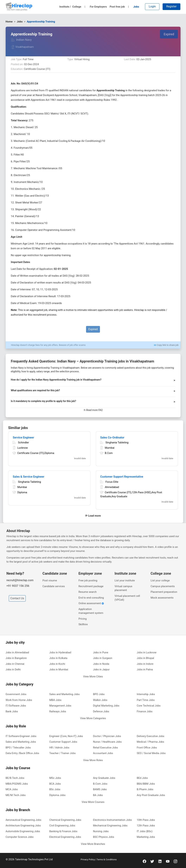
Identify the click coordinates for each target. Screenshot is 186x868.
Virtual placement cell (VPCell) (127, 598)
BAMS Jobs (100, 789)
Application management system (91, 611)
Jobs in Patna (145, 669)
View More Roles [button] (93, 760)
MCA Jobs (12, 789)
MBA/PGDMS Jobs (17, 784)
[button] (93, 381)
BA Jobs (98, 795)
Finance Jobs (145, 711)
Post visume (50, 580)
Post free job (119, 7)
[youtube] (168, 861)
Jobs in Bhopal (145, 658)
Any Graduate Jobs (104, 778)
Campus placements (163, 586)
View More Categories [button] (93, 718)
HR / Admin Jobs (59, 748)
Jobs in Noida (101, 664)
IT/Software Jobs (16, 706)
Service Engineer (23, 438)
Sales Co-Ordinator (112, 438)
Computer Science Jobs (20, 837)
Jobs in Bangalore (16, 658)
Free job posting (88, 580)
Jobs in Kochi (57, 664)
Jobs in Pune (101, 652)
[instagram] (175, 861)
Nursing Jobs (101, 831)
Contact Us (17, 598)
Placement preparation (164, 592)
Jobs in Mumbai (59, 669)
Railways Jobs (58, 711)
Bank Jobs (12, 711)
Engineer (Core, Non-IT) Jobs (66, 736)
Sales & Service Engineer (29, 477)
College (79, 7)
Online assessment (91, 603)
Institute (65, 7)
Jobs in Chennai (15, 664)
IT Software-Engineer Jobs (21, 736)
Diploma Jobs (57, 795)
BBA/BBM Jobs (146, 784)
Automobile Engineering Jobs (23, 831)
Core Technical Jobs (149, 706)
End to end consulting (91, 598)
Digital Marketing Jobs (106, 706)
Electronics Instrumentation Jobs (113, 820)
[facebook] (144, 861)
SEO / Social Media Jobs (151, 753)
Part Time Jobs (146, 700)
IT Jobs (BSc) (145, 831)
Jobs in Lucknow (147, 652)
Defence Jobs (101, 711)
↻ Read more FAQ (93, 410)
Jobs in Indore (145, 664)
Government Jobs (16, 694)
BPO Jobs (99, 694)
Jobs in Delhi (13, 669)
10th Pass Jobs (146, 820)
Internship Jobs (146, 694)
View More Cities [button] (93, 676)
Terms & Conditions (106, 859)
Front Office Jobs (147, 748)
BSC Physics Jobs (104, 837)
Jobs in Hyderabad (60, 652)
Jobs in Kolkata (58, 658)
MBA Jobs (55, 700)
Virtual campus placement (123, 588)
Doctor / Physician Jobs (107, 736)
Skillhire (83, 624)
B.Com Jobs (100, 784)
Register (171, 6)
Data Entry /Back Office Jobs (22, 753)
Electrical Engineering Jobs (65, 837)
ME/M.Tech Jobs (16, 795)
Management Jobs (60, 706)
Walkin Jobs (100, 700)
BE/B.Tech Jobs (15, 778)
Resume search (88, 592)
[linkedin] (160, 861)
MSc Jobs (55, 778)
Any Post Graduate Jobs (151, 795)
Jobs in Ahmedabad (17, 652)
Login (152, 6)
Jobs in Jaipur (101, 669)
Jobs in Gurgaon (103, 658)
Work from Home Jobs (19, 700)
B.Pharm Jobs (145, 789)
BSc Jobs (55, 789)
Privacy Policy (88, 859)
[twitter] (152, 861)
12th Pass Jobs (146, 826)
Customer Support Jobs (63, 742)
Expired (169, 34)
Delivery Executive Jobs (151, 736)
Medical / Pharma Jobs (150, 742)
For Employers (98, 7)
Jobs (136, 7)
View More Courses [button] (93, 802)
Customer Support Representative (122, 477)
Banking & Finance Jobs (63, 831)
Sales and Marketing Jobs (64, 694)
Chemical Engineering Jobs (65, 820)
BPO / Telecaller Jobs (18, 748)
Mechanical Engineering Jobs (110, 826)
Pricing (83, 619)
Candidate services (54, 586)
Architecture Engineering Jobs (23, 826)
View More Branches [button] (93, 844)
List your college (160, 580)
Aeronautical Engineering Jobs (23, 820)
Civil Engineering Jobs (62, 826)
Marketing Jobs (146, 837)
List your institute (125, 580)
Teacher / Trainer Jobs (62, 753)
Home (9, 22)
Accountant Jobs (103, 753)
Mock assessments (162, 598)
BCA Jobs (55, 784)
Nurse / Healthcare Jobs (107, 742)
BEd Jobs (142, 778)
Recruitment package (91, 586)
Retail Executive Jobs (106, 748)
